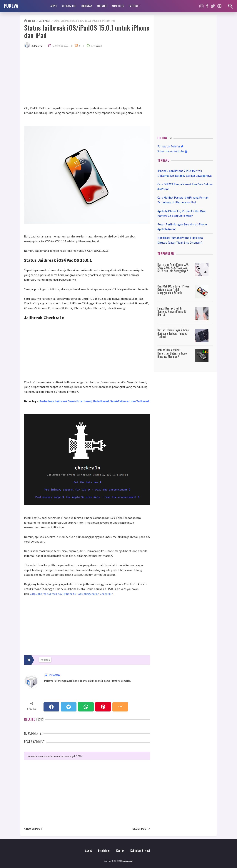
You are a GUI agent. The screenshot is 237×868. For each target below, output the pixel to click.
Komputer (118, 6)
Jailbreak (86, 6)
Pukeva (54, 675)
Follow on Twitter (170, 146)
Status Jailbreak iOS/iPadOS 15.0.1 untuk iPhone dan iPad (87, 31)
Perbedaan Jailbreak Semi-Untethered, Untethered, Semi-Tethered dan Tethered (94, 401)
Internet (134, 6)
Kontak (120, 850)
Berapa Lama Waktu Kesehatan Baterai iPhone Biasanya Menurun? (172, 353)
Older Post (141, 829)
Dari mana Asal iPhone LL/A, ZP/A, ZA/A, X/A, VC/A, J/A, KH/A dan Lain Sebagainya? (173, 268)
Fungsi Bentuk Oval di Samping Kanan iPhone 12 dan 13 (172, 311)
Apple (54, 6)
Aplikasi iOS (69, 6)
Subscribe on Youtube (172, 151)
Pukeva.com (127, 861)
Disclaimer (104, 850)
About (89, 850)
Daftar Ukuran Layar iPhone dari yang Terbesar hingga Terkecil (173, 333)
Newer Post (33, 829)
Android (102, 6)
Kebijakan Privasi (140, 850)
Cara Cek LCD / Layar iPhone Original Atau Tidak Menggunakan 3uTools (173, 289)
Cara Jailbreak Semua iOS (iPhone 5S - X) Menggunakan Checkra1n (71, 594)
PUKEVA (11, 6)
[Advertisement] (87, 78)
